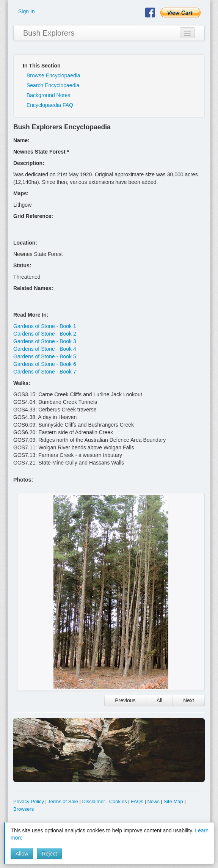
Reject (49, 854)
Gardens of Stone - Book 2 (45, 334)
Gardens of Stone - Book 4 (45, 349)
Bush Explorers (49, 33)
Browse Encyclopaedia (53, 75)
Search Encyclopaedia (53, 85)
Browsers (24, 809)
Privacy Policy (29, 801)
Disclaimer (93, 801)
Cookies (118, 801)
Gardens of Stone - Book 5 (45, 356)
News (153, 801)
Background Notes (48, 95)
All (160, 700)
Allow (22, 854)
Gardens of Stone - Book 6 (45, 364)
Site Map (173, 801)
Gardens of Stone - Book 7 (45, 372)
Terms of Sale (63, 801)
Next (189, 700)
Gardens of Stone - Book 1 (45, 326)
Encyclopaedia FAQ (50, 105)
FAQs (137, 801)
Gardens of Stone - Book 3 (45, 341)
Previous (125, 700)
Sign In (27, 11)
